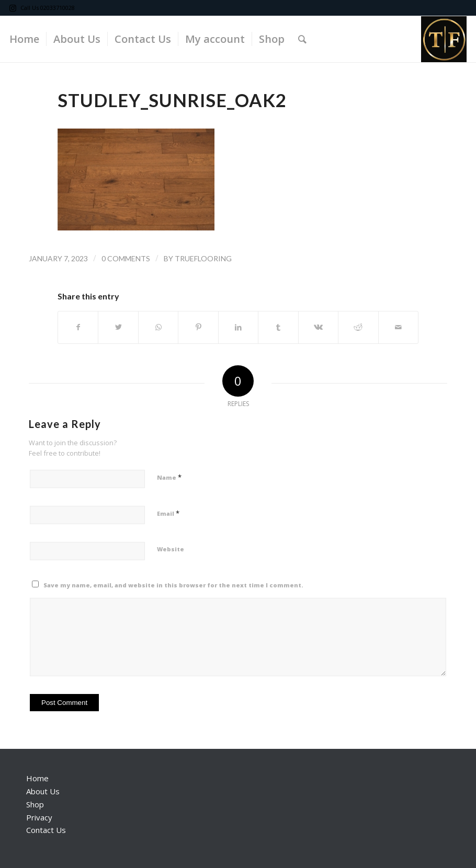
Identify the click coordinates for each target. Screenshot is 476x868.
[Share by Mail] (399, 327)
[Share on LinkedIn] (238, 327)
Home (37, 778)
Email (168, 513)
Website (171, 549)
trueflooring (203, 258)
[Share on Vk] (318, 327)
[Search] (302, 39)
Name (169, 477)
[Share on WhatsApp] (158, 327)
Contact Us (46, 830)
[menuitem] (24, 39)
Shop (35, 804)
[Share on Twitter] (118, 327)
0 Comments (126, 258)
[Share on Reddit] (358, 327)
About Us (43, 791)
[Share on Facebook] (78, 327)
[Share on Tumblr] (278, 327)
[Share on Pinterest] (198, 327)
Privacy (39, 817)
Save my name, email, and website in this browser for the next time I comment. (173, 585)
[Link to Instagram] (13, 8)
